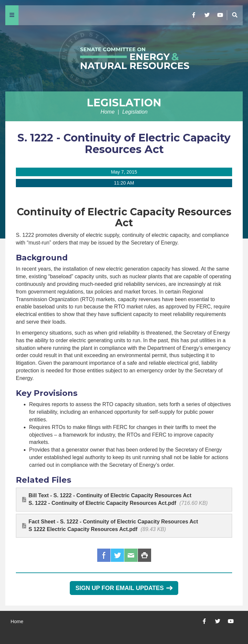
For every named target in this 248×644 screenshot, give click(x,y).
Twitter (117, 555)
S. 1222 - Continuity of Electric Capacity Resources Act (124, 143)
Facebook (104, 555)
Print (145, 555)
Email (131, 555)
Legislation (124, 103)
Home (108, 112)
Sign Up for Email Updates (124, 588)
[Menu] (12, 15)
